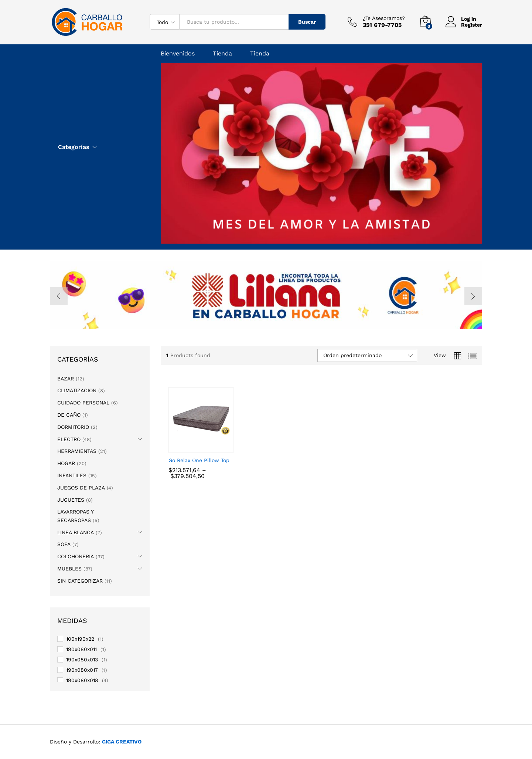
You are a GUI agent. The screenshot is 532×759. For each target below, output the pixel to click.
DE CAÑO (69, 415)
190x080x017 (82, 670)
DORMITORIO (73, 427)
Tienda (222, 54)
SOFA (64, 544)
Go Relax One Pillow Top (199, 460)
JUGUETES (71, 500)
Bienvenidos (178, 54)
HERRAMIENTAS (77, 451)
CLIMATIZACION (77, 390)
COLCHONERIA (76, 556)
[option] (266, 295)
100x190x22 (80, 639)
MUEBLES (69, 569)
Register (472, 25)
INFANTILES (72, 475)
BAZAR (66, 379)
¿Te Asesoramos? (384, 18)
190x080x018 (82, 680)
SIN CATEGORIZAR (80, 581)
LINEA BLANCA (76, 532)
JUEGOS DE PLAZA (81, 488)
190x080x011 (81, 649)
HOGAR (66, 463)
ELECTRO (69, 439)
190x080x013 (82, 660)
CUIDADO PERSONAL (83, 403)
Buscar (307, 22)
